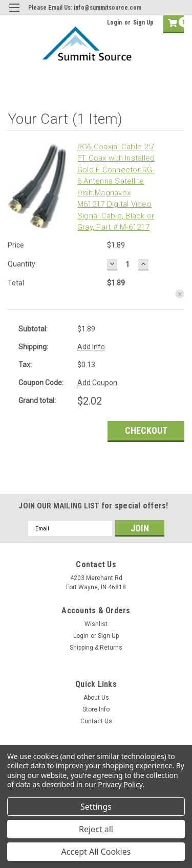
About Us (96, 698)
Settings (96, 807)
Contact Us (96, 721)
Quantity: (22, 264)
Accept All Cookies (96, 852)
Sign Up (143, 23)
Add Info (91, 347)
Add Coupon (97, 383)
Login (114, 23)
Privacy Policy (120, 784)
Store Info (96, 709)
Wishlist (96, 624)
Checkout (146, 430)
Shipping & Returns (96, 648)
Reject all (96, 829)
